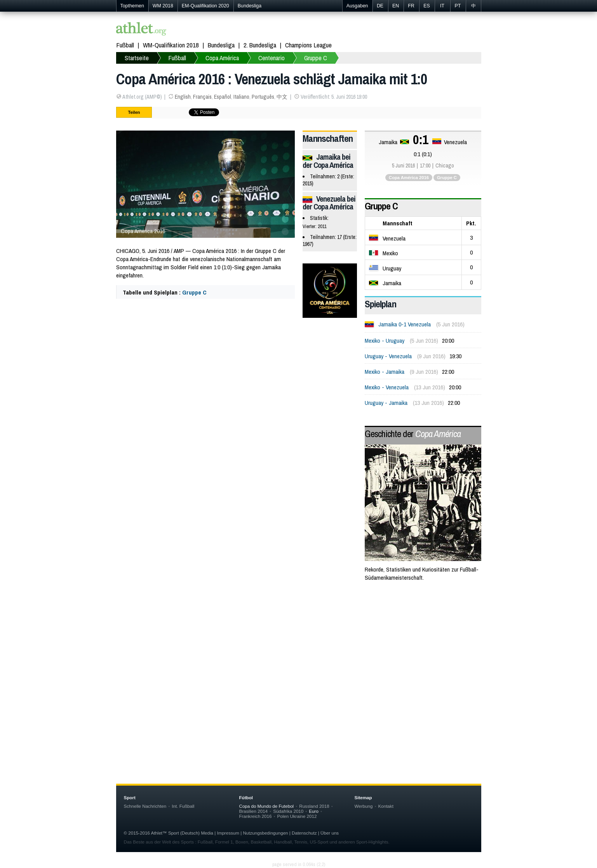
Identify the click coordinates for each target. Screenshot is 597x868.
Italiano (241, 97)
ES (427, 6)
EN (396, 6)
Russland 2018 (314, 806)
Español (223, 97)
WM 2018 (163, 6)
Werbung (364, 806)
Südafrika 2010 (288, 811)
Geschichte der (413, 434)
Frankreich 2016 (256, 816)
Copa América (222, 58)
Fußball (125, 45)
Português (263, 97)
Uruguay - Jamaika (386, 403)
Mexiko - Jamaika (385, 372)
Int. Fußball (183, 806)
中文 (282, 97)
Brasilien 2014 (254, 811)
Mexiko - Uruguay (385, 341)
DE (380, 6)
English (183, 97)
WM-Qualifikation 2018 (171, 45)
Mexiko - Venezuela (387, 387)
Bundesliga (250, 6)
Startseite (137, 58)
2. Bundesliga (260, 45)
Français (202, 97)
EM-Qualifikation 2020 (205, 6)
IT (442, 6)
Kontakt (386, 806)
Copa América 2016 (409, 178)
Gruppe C (316, 58)
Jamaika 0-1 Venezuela (405, 324)
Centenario (272, 58)
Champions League (308, 45)
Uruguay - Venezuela (388, 356)
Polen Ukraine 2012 (297, 816)
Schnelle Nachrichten (145, 806)
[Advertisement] (299, 650)
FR (411, 6)
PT (458, 6)
